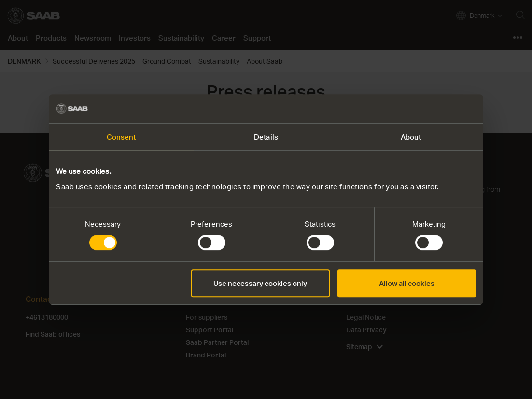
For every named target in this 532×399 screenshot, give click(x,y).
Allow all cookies (407, 283)
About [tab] (411, 137)
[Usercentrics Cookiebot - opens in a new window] (434, 109)
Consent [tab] (121, 137)
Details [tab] (266, 137)
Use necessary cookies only (260, 283)
